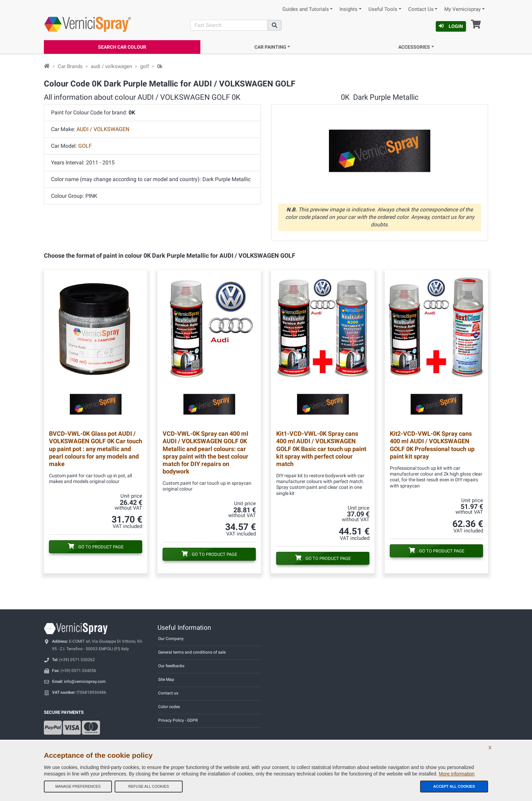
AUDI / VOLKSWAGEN (103, 129)
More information (457, 774)
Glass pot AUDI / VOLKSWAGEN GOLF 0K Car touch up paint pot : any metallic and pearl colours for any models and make (96, 448)
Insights (348, 9)
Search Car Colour (122, 47)
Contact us (168, 693)
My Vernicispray (462, 9)
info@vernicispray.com (85, 682)
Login (451, 26)
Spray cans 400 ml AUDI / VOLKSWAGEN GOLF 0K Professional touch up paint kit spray (432, 445)
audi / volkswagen (111, 66)
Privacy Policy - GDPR (178, 720)
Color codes (169, 707)
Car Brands (70, 66)
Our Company (171, 639)
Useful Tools (383, 9)
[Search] (229, 25)
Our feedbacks (171, 666)
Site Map (166, 679)
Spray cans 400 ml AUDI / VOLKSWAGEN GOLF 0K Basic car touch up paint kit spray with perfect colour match (321, 448)
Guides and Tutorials (306, 9)
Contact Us (421, 9)
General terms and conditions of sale (192, 652)
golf (145, 66)
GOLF (85, 146)
